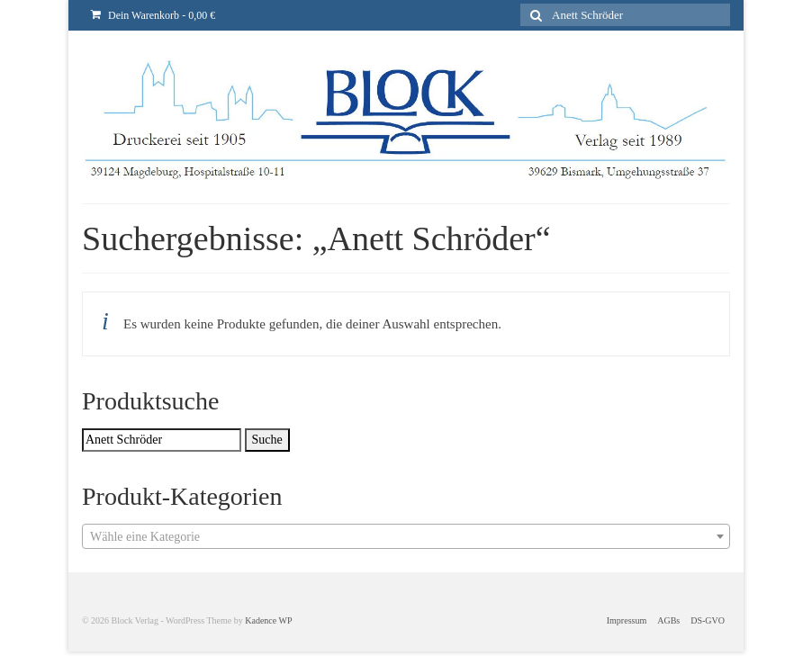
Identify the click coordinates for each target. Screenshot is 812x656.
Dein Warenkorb (153, 15)
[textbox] (406, 537)
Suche (267, 440)
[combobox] (406, 536)
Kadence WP (268, 620)
